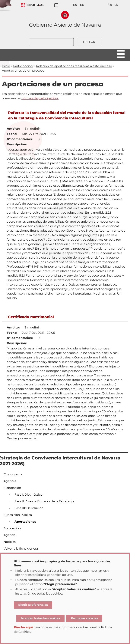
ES (75, 5)
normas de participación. (40, 98)
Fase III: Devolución (29, 508)
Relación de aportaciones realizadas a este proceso (74, 66)
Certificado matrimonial (31, 317)
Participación (23, 66)
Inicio (6, 66)
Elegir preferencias (33, 605)
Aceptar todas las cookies (40, 618)
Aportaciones (25, 522)
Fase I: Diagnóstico (29, 495)
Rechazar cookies (84, 618)
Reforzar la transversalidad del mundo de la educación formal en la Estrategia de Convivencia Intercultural (67, 115)
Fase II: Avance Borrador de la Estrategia (44, 501)
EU (82, 5)
